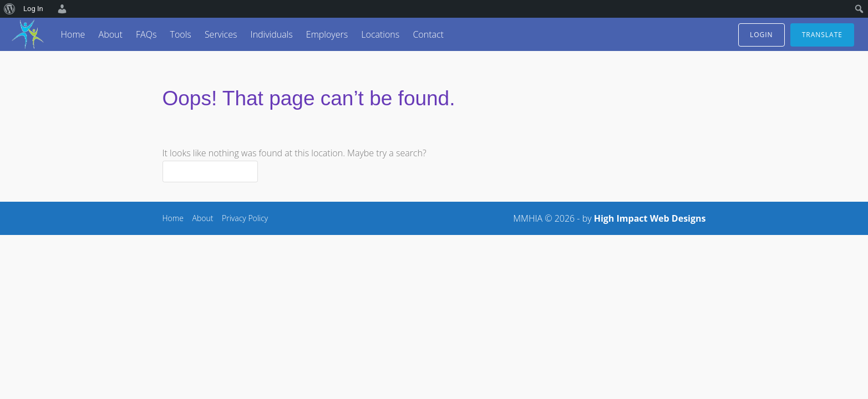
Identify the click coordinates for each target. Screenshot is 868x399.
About (111, 34)
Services (221, 34)
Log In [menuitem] (33, 9)
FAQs (146, 34)
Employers (327, 34)
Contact (428, 34)
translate (822, 35)
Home (73, 34)
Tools (180, 34)
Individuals (272, 34)
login (762, 35)
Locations (380, 34)
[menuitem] (10, 9)
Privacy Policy (245, 218)
